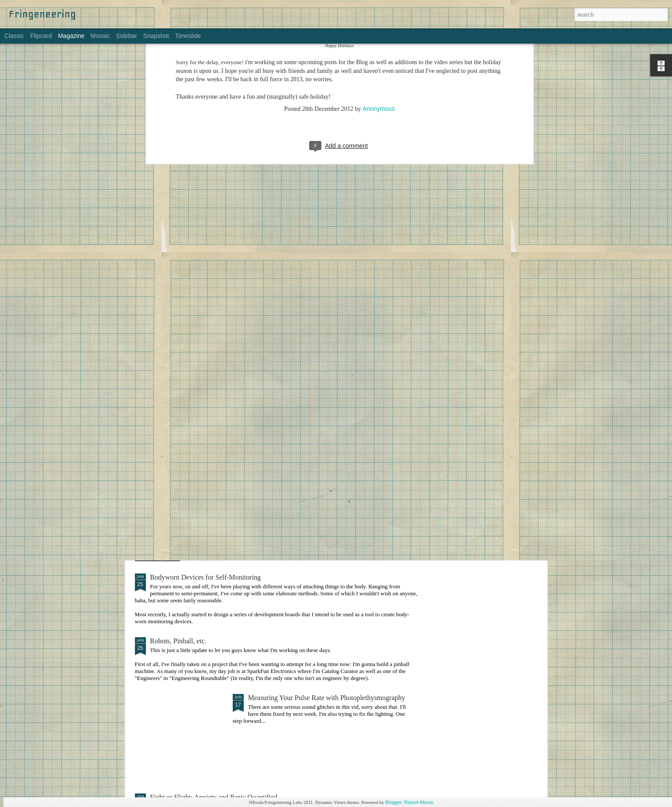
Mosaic (100, 36)
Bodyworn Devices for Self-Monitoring (206, 577)
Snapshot (156, 36)
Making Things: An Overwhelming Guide (307, 478)
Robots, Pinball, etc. (178, 641)
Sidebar (127, 36)
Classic (14, 36)
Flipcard (41, 36)
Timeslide (188, 36)
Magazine (71, 36)
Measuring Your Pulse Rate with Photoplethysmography (327, 698)
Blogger (393, 802)
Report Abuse (419, 802)
